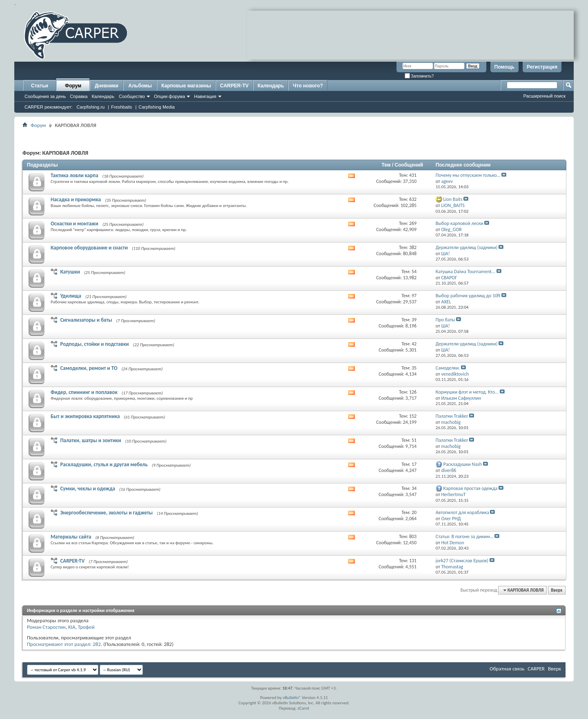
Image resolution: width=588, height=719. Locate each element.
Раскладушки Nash (463, 464)
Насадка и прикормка (76, 199)
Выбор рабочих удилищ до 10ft (468, 296)
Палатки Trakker (452, 416)
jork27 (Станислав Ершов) (462, 561)
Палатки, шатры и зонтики (90, 440)
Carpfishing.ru (91, 107)
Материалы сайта (71, 537)
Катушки (70, 272)
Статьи (40, 86)
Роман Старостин (46, 627)
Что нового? (308, 86)
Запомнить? (419, 76)
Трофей (86, 627)
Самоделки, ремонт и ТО (89, 368)
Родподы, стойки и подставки (94, 344)
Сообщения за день (45, 96)
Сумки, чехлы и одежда (88, 489)
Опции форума (169, 96)
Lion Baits (453, 199)
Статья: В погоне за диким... (465, 536)
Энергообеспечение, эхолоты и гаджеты (106, 513)
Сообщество (132, 96)
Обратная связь (507, 669)
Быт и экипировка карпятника (85, 416)
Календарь (103, 96)
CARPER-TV (234, 86)
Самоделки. (448, 368)
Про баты (445, 320)
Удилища (71, 296)
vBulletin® (292, 698)
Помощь (504, 67)
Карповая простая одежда (471, 488)
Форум (73, 86)
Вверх (557, 590)
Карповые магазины (186, 86)
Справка (79, 96)
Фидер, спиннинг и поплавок (84, 392)
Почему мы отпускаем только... (468, 175)
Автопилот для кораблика (462, 512)
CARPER (536, 669)
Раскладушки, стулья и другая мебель (104, 464)
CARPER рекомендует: (49, 107)
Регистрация (542, 67)
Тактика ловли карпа (75, 175)
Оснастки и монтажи (75, 224)
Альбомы (140, 86)
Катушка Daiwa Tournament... (465, 272)
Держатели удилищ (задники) (467, 247)
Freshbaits (121, 107)
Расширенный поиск (544, 96)
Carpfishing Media (157, 107)
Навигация (205, 96)
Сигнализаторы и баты (86, 320)
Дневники (107, 86)
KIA (72, 627)
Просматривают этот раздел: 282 (64, 644)
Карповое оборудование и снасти (89, 248)
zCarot (304, 708)
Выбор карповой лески (460, 223)
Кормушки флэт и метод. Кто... (467, 392)
